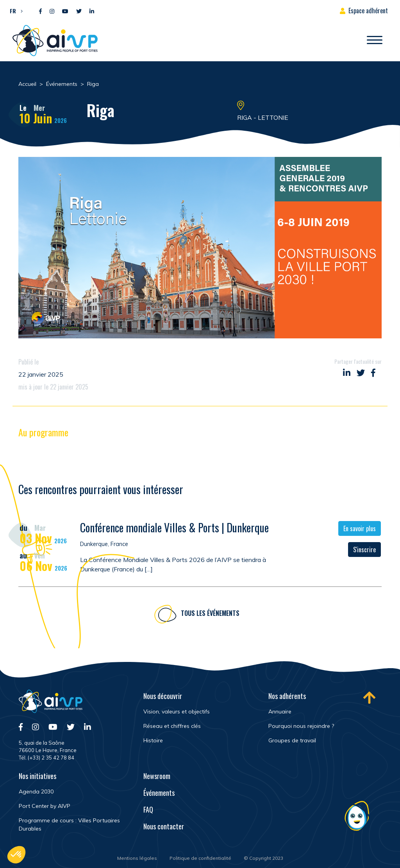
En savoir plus (360, 529)
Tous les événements (210, 614)
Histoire (153, 740)
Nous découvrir (163, 696)
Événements (159, 793)
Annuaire (280, 711)
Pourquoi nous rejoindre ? (301, 726)
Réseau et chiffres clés (172, 726)
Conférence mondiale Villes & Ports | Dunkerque (174, 528)
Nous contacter (164, 826)
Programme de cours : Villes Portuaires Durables (69, 824)
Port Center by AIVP (45, 806)
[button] (14, 11)
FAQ (148, 809)
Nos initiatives (37, 776)
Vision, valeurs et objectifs (177, 711)
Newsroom (157, 776)
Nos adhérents (287, 696)
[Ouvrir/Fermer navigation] (375, 41)
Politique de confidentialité (200, 858)
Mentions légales (137, 858)
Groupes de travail (292, 740)
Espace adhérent (368, 11)
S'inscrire (364, 550)
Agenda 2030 (36, 792)
